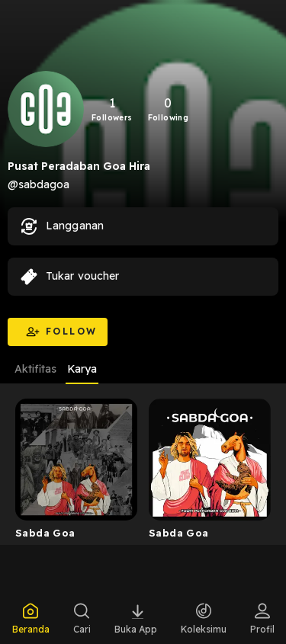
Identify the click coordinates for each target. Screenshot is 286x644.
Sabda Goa (45, 533)
